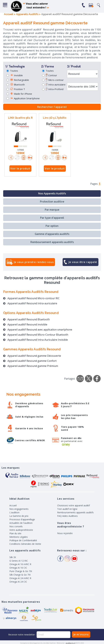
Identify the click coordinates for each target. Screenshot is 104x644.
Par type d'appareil (52, 218)
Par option (52, 226)
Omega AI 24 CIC (18, 582)
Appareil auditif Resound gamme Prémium (31, 366)
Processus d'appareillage (22, 519)
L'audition (14, 512)
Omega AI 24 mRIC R (20, 578)
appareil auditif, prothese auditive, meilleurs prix (16, 6)
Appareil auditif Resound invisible (25, 324)
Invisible (16, 75)
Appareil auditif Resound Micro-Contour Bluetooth (36, 335)
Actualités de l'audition (21, 523)
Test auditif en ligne (67, 509)
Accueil (13, 505)
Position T (18, 89)
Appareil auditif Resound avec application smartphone (38, 330)
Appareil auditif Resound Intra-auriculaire (30, 303)
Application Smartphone (25, 98)
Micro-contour (55, 80)
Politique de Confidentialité (23, 540)
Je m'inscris (81, 634)
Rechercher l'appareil (52, 107)
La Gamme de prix (19, 516)
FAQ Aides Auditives (67, 516)
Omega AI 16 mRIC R (20, 564)
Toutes (14, 71)
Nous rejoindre (65, 533)
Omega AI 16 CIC (18, 568)
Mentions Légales (19, 537)
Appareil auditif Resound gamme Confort (30, 361)
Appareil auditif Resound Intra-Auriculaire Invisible (36, 340)
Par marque (52, 210)
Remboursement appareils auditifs (52, 242)
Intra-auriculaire (56, 84)
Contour (51, 75)
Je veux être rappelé (83, 262)
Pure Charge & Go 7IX (21, 571)
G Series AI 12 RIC (19, 561)
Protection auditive (52, 202)
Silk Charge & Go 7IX (20, 575)
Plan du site (15, 533)
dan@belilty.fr (71, 643)
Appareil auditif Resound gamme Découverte (32, 356)
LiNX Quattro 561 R (20, 118)
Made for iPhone (21, 94)
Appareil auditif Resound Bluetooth (26, 319)
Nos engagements (19, 509)
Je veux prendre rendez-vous (34, 262)
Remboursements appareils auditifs (75, 512)
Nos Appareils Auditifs (52, 194)
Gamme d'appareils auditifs (52, 234)
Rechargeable (20, 80)
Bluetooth (17, 84)
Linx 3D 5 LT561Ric (55, 118)
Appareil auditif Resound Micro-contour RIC (31, 298)
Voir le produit (20, 169)
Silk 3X (13, 557)
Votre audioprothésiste (21, 530)
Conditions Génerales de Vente (25, 544)
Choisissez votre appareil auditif (74, 505)
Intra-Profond (55, 89)
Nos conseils (16, 526)
